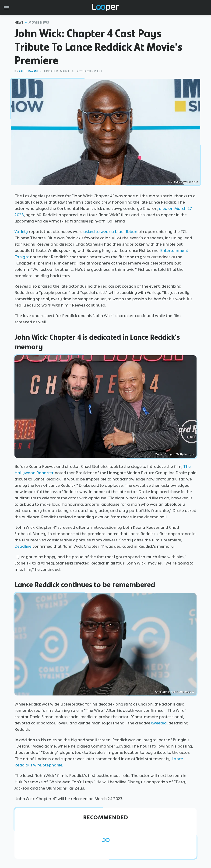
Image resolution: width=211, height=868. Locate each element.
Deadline (23, 546)
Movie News (39, 23)
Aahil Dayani (28, 71)
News (19, 23)
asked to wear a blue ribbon (110, 232)
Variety (21, 232)
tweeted (159, 723)
